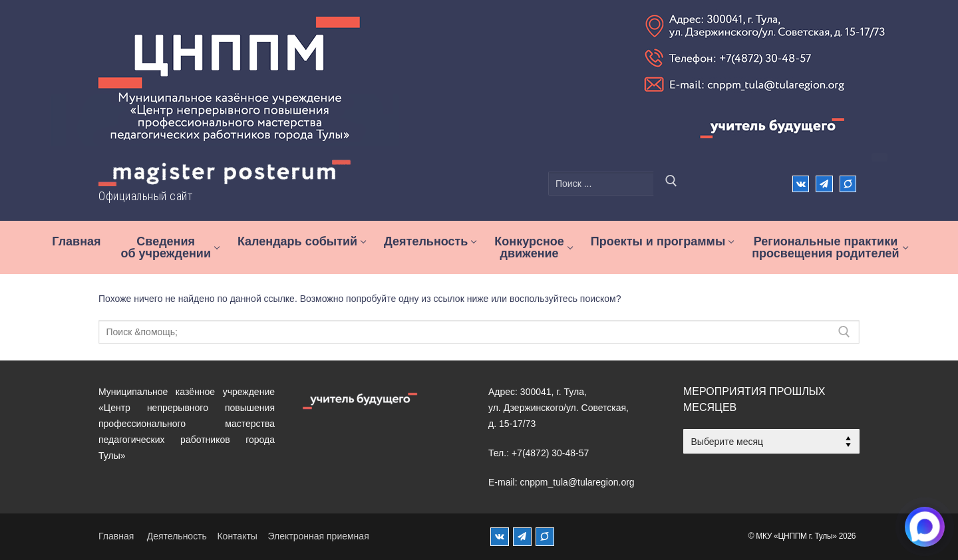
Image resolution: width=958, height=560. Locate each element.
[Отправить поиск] (671, 184)
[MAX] (545, 537)
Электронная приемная (318, 536)
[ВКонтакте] (801, 184)
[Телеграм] (824, 184)
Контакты (237, 536)
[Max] (848, 184)
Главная (116, 536)
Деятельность (177, 536)
